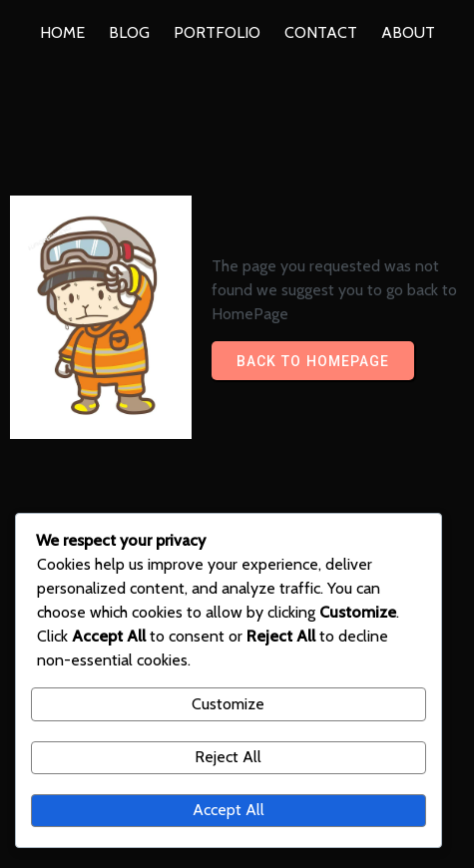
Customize (228, 704)
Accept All (229, 810)
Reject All (228, 757)
